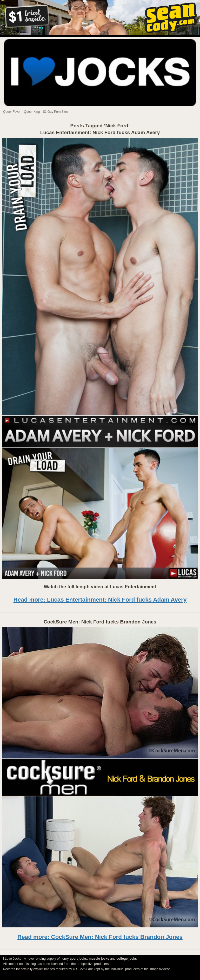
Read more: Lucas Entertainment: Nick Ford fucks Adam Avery (100, 600)
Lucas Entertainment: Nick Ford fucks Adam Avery (100, 132)
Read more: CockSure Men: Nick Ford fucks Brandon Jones (100, 937)
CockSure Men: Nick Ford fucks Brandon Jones (100, 622)
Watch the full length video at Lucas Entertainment (100, 587)
